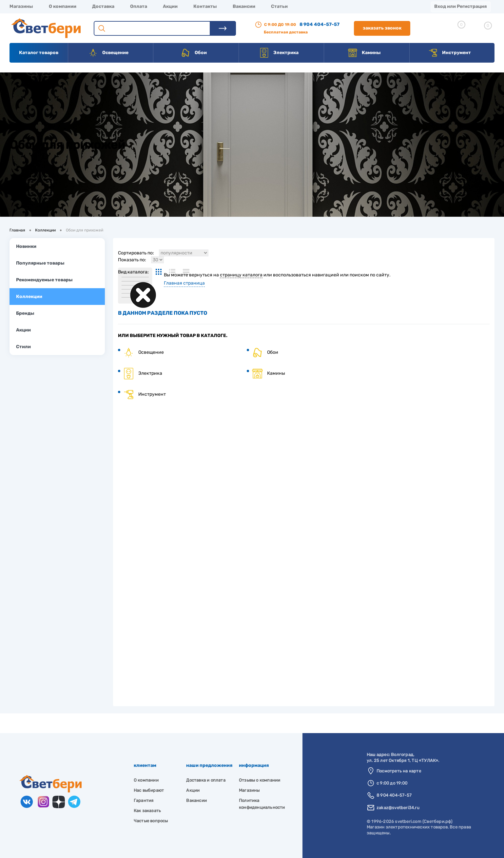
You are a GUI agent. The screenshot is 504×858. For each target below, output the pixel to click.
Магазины (21, 6)
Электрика (279, 53)
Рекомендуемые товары (44, 280)
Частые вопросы (151, 821)
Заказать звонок (382, 28)
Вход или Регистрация (460, 6)
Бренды (25, 313)
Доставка (103, 6)
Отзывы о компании (260, 780)
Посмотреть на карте (399, 771)
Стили (23, 347)
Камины (364, 53)
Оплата (139, 6)
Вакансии (244, 6)
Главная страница (184, 283)
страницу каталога (241, 275)
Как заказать (147, 811)
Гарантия (144, 800)
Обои (194, 53)
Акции (170, 6)
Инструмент (449, 53)
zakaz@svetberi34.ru (398, 808)
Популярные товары (40, 263)
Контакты (205, 6)
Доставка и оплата (206, 780)
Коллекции (29, 297)
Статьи (279, 6)
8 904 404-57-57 (320, 24)
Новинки (26, 246)
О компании (63, 6)
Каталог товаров (39, 53)
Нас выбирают (149, 790)
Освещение (108, 53)
